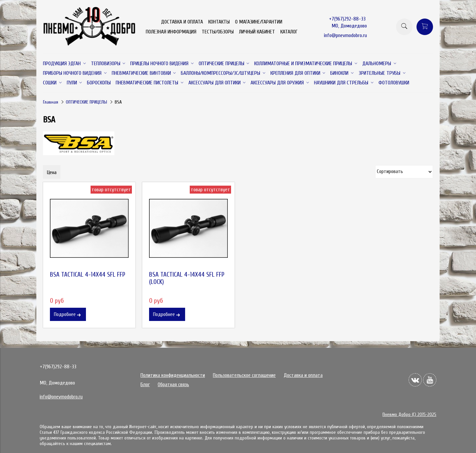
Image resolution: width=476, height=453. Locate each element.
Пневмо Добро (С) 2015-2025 (409, 414)
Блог (145, 385)
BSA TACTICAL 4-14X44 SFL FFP (88, 275)
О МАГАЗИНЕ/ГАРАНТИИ (259, 22)
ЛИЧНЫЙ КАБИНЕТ (257, 32)
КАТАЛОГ (289, 32)
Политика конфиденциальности (173, 375)
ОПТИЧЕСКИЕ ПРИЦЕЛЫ (86, 102)
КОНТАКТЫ (219, 22)
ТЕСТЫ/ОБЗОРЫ (218, 32)
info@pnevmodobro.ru (345, 35)
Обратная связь (173, 385)
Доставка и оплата (303, 375)
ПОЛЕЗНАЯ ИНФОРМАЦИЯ (171, 32)
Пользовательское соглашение (244, 375)
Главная (51, 102)
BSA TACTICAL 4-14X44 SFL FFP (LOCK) (187, 278)
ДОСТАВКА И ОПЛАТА (182, 22)
